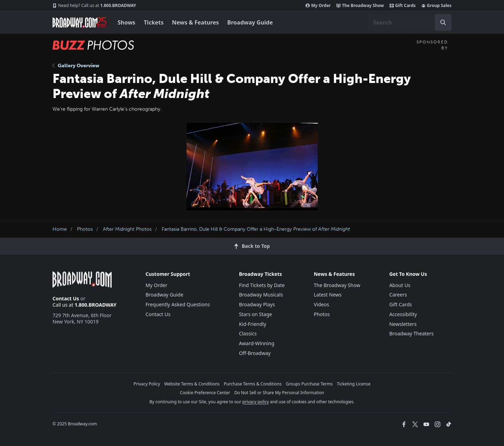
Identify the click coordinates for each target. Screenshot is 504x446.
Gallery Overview (76, 66)
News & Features (195, 22)
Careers (398, 295)
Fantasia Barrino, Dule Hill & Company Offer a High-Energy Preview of (256, 229)
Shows (127, 22)
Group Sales (436, 6)
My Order (318, 6)
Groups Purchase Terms (309, 384)
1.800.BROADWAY (94, 6)
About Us (400, 285)
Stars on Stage (256, 314)
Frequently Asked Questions (178, 304)
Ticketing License (354, 384)
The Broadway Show (360, 6)
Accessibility (403, 314)
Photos (85, 229)
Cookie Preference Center (205, 393)
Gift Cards (403, 6)
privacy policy (255, 402)
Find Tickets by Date (262, 285)
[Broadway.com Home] (79, 22)
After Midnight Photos (127, 229)
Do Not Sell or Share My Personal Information (279, 393)
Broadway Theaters (411, 333)
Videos (321, 304)
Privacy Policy (147, 384)
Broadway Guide (250, 22)
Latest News (328, 295)
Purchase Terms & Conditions (253, 384)
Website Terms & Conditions (192, 384)
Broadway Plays (257, 304)
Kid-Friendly (253, 324)
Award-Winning (257, 343)
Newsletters (403, 324)
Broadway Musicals (261, 295)
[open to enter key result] (443, 22)
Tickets (154, 22)
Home (60, 229)
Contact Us (66, 298)
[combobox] (409, 22)
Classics (248, 333)
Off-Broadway (255, 353)
